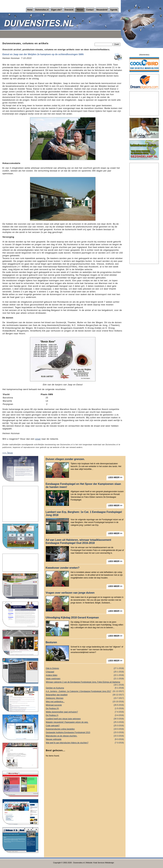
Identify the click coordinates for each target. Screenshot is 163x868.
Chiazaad (85, 672)
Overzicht (69, 10)
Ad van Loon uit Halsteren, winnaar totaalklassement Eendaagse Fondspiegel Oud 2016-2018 (78, 541)
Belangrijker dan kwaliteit (85, 695)
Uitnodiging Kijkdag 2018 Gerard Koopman (72, 618)
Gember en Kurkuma (85, 688)
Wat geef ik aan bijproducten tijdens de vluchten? (85, 743)
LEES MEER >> (115, 477)
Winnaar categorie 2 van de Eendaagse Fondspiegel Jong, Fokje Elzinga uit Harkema (85, 682)
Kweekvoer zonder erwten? (63, 568)
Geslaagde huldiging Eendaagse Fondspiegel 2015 (85, 733)
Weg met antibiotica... (85, 702)
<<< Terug (8, 453)
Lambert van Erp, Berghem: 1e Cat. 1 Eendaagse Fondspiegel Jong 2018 (84, 514)
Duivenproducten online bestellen (85, 729)
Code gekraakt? (85, 726)
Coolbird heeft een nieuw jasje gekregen (85, 719)
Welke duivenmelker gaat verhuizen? (85, 712)
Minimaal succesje (85, 705)
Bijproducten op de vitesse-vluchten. (85, 736)
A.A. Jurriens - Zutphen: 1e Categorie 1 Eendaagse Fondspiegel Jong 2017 (85, 691)
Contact (90, 10)
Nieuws (80, 10)
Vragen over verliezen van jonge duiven (70, 593)
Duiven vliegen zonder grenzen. (65, 459)
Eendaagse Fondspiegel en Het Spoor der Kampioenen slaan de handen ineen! (83, 485)
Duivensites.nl (42, 10)
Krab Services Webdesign (104, 863)
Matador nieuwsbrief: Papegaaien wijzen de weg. (85, 722)
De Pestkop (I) (85, 715)
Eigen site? (57, 10)
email (38, 439)
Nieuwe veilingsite (85, 739)
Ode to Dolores (85, 668)
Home (30, 10)
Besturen (51, 642)
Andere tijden (85, 675)
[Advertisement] (20, 504)
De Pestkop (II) (85, 709)
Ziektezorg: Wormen (85, 698)
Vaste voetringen (85, 679)
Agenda (114, 10)
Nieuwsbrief (102, 10)
